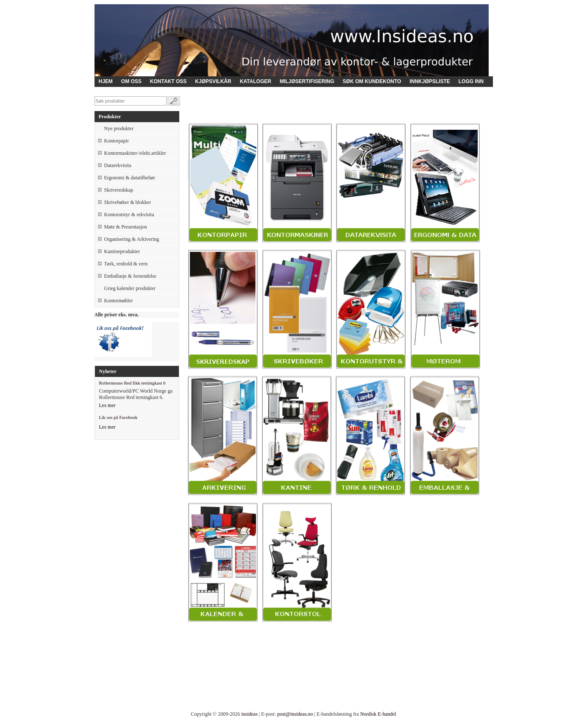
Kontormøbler (119, 301)
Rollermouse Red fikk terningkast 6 (132, 383)
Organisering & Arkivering (132, 239)
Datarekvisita (118, 165)
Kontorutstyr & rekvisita (129, 215)
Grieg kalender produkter (130, 288)
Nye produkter (119, 128)
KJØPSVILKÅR (213, 81)
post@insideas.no (295, 714)
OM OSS (131, 81)
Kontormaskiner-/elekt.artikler (135, 153)
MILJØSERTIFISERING (307, 81)
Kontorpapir (117, 141)
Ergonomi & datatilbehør (130, 178)
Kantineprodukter (122, 251)
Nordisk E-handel (378, 714)
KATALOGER (256, 81)
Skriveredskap (119, 190)
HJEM (106, 81)
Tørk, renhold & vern (126, 264)
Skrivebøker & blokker (128, 202)
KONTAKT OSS (168, 81)
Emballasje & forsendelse (130, 276)
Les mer (107, 405)
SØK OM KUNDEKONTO (372, 81)
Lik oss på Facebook (118, 417)
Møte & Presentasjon (126, 227)
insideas (249, 714)
